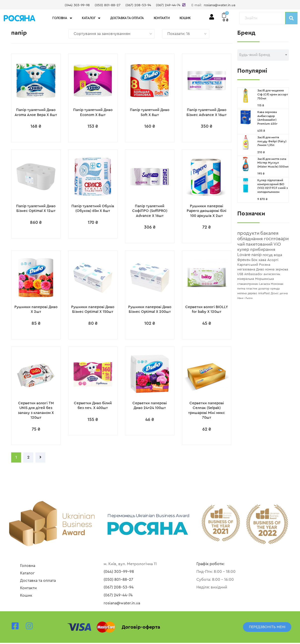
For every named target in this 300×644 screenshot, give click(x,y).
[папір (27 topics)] (256, 255)
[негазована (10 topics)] (246, 269)
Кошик (185, 18)
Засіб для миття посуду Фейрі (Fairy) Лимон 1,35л (272, 141)
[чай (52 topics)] (241, 244)
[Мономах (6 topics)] (277, 284)
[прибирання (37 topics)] (263, 249)
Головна (62, 18)
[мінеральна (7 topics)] (246, 279)
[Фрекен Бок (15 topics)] (247, 260)
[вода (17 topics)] (278, 255)
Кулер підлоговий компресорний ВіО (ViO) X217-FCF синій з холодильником (273, 186)
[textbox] (263, 55)
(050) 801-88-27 (108, 5)
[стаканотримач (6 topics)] (248, 284)
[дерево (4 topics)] (252, 293)
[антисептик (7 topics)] (272, 274)
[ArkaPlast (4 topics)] (264, 293)
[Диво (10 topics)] (260, 269)
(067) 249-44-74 (168, 5)
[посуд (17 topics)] (268, 255)
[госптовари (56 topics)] (276, 239)
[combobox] (263, 55)
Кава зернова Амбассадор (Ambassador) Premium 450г (267, 118)
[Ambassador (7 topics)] (253, 274)
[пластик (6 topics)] (252, 289)
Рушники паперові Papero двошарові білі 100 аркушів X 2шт (207, 211)
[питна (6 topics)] (241, 289)
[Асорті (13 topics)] (273, 260)
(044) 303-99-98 (77, 5)
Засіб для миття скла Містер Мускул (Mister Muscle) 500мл (273, 163)
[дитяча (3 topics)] (284, 293)
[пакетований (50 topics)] (259, 244)
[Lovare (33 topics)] (244, 255)
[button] (267, 628)
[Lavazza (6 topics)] (264, 284)
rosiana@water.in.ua (220, 5)
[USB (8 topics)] (240, 274)
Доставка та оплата (127, 18)
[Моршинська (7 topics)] (265, 279)
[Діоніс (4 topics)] (275, 293)
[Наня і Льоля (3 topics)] (245, 298)
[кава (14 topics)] (262, 260)
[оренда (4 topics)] (275, 289)
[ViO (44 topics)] (277, 244)
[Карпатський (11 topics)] (248, 265)
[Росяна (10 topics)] (265, 265)
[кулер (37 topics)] (243, 249)
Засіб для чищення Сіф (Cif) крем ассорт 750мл (273, 94)
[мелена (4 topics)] (242, 293)
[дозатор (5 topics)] (264, 289)
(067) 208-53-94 (138, 5)
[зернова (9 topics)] (282, 269)
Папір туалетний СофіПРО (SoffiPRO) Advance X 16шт (150, 211)
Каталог (91, 18)
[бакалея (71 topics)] (269, 233)
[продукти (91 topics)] (248, 233)
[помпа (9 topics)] (270, 269)
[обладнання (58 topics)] (250, 239)
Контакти (162, 18)
